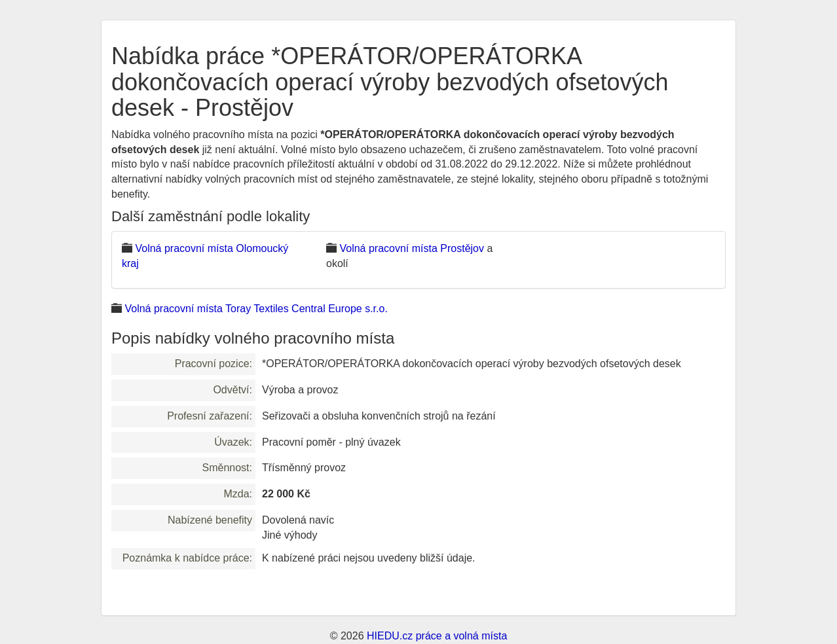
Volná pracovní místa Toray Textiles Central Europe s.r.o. (256, 309)
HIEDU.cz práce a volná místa (437, 636)
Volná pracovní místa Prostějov (412, 248)
